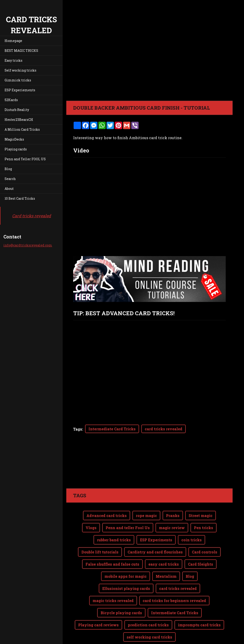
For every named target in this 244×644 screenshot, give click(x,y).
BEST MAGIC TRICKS (21, 51)
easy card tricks (164, 546)
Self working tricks (20, 70)
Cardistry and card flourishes (155, 534)
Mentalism (166, 558)
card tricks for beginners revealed (174, 582)
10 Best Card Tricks (20, 198)
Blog (8, 169)
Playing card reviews (98, 607)
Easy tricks (13, 60)
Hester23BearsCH (19, 120)
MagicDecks (14, 139)
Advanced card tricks (107, 497)
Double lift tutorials (100, 534)
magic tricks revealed (113, 582)
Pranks (173, 497)
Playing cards (16, 149)
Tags (78, 429)
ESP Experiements (20, 90)
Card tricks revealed (32, 216)
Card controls (205, 534)
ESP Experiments (156, 521)
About (9, 189)
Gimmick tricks (18, 80)
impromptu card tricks (199, 607)
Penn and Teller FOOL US (25, 159)
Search (10, 179)
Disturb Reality (17, 110)
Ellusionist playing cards (126, 570)
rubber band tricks (114, 521)
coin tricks (192, 521)
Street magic (201, 497)
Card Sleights (201, 546)
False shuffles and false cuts (112, 546)
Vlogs (91, 509)
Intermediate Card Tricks (112, 429)
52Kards (11, 100)
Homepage (13, 41)
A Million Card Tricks (22, 129)
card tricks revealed (164, 429)
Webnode (222, 638)
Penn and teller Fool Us (128, 509)
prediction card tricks (148, 607)
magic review (172, 509)
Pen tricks (204, 509)
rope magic (146, 497)
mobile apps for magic (126, 558)
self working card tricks (149, 619)
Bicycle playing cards (121, 594)
